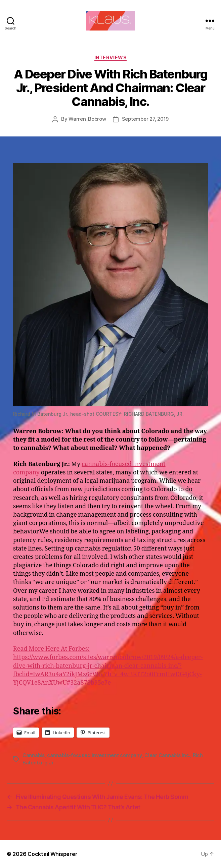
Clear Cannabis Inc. (167, 755)
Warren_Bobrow (87, 119)
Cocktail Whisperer (52, 854)
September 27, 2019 (145, 119)
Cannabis (34, 755)
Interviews (110, 57)
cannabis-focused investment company (94, 755)
